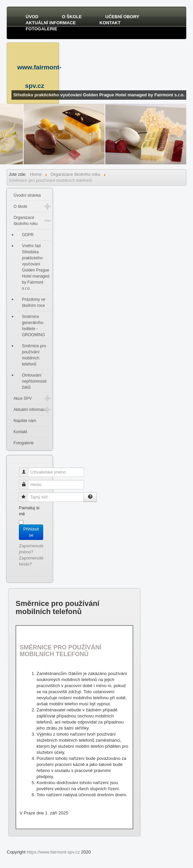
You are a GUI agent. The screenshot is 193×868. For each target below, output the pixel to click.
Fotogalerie (42, 29)
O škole (72, 17)
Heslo (26, 482)
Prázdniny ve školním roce (34, 302)
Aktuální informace (51, 23)
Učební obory (122, 17)
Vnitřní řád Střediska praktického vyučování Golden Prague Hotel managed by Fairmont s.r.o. (36, 267)
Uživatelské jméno (26, 469)
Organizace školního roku (25, 221)
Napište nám (25, 421)
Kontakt (110, 23)
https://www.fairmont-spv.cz (53, 852)
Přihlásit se (31, 532)
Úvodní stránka (27, 195)
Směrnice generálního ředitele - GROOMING (33, 326)
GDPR (28, 235)
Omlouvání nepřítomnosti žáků (34, 381)
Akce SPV (23, 398)
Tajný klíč (26, 494)
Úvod (32, 17)
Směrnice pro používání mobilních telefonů (34, 355)
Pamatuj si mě (29, 511)
